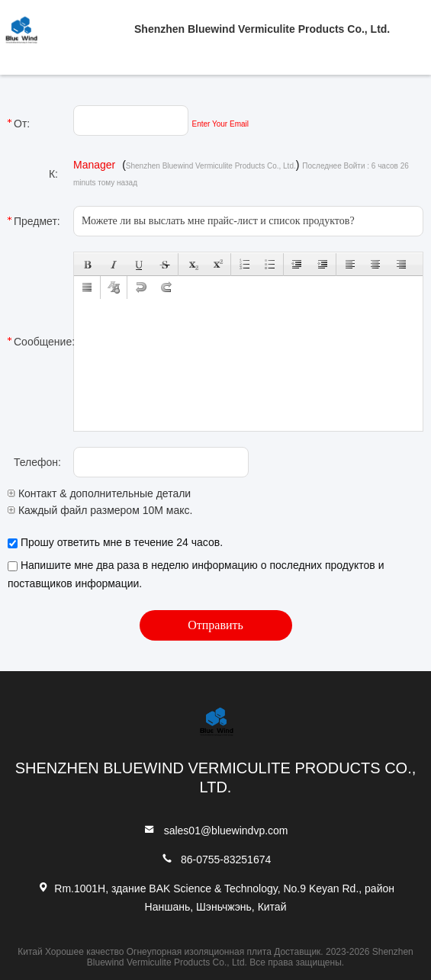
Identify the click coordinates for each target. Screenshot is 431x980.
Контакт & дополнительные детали (99, 493)
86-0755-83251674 (226, 860)
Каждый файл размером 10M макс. (100, 510)
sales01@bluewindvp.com (226, 831)
